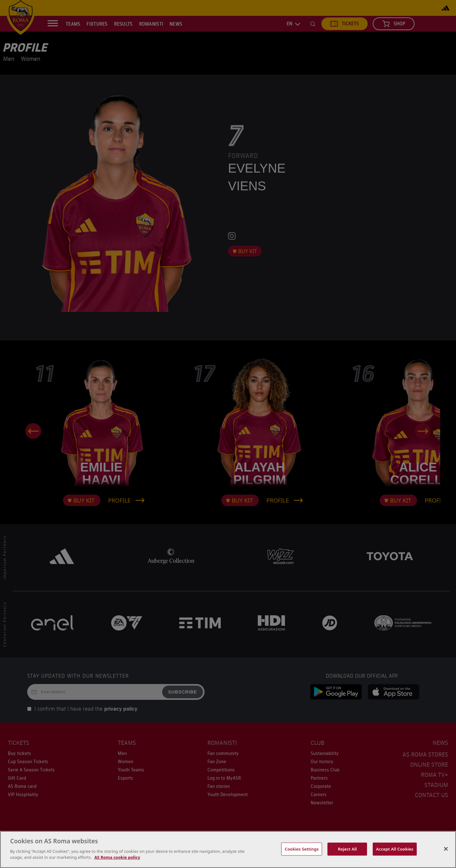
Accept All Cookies (395, 849)
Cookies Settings (302, 849)
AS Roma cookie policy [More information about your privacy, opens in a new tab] (117, 857)
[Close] (446, 849)
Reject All (347, 849)
